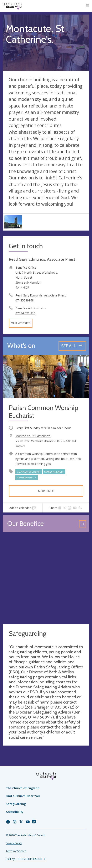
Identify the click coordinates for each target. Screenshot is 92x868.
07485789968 (25, 300)
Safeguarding (16, 804)
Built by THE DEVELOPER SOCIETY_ (26, 859)
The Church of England (23, 788)
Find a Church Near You (23, 796)
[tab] (23, 508)
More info (46, 491)
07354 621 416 (25, 313)
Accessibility (15, 812)
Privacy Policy (14, 843)
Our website (21, 323)
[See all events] (72, 346)
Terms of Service (16, 851)
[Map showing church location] (46, 578)
